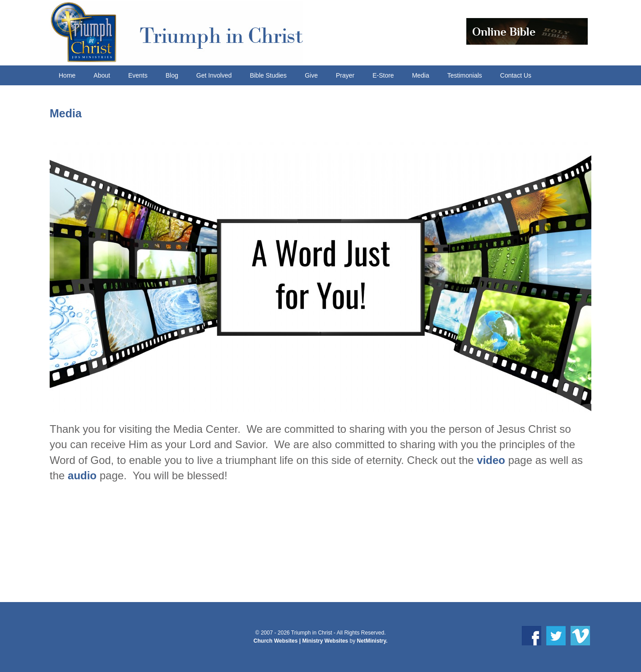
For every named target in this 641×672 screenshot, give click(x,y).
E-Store (383, 75)
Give (311, 75)
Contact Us (516, 75)
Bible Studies (268, 75)
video (491, 460)
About (102, 75)
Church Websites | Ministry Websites (302, 641)
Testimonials (465, 75)
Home (67, 75)
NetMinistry (372, 641)
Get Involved (214, 75)
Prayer (345, 75)
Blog (172, 75)
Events (138, 75)
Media (421, 75)
